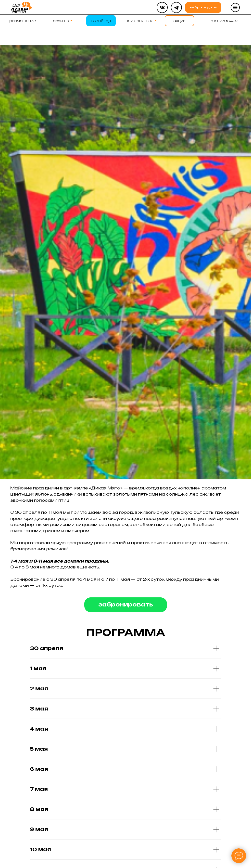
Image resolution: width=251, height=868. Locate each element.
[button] (235, 7)
